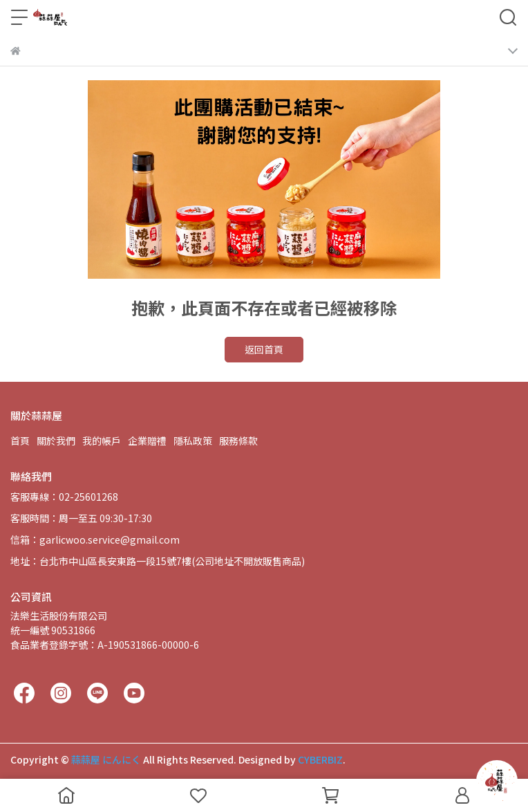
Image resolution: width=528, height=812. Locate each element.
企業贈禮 (147, 441)
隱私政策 (193, 441)
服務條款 (238, 441)
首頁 (20, 441)
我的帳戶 (102, 441)
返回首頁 (264, 349)
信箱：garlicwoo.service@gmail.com (95, 539)
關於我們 (56, 441)
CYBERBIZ (320, 759)
